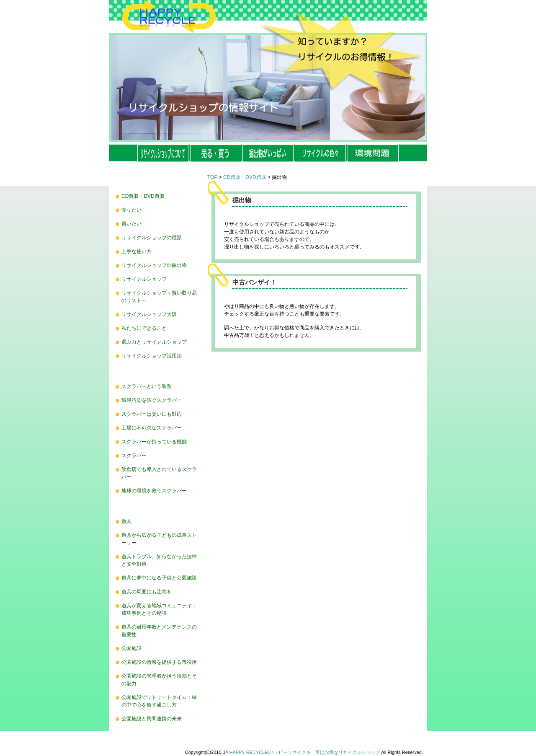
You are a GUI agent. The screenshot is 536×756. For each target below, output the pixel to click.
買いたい (131, 224)
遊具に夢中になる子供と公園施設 (159, 578)
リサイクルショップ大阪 (149, 314)
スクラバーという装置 (147, 386)
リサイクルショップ (144, 279)
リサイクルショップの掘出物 (154, 265)
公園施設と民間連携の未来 (152, 719)
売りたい (131, 210)
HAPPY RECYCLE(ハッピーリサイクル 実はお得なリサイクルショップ (305, 752)
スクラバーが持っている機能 (154, 442)
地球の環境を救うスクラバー (154, 491)
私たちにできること (144, 328)
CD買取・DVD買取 (143, 196)
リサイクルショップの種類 (152, 238)
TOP (212, 177)
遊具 (126, 521)
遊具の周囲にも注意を (147, 592)
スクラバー (134, 456)
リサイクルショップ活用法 (152, 356)
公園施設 (131, 648)
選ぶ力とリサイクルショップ (154, 342)
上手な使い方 (137, 251)
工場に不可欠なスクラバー (152, 428)
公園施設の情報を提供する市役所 (159, 662)
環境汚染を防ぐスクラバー (152, 400)
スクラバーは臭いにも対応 (152, 414)
